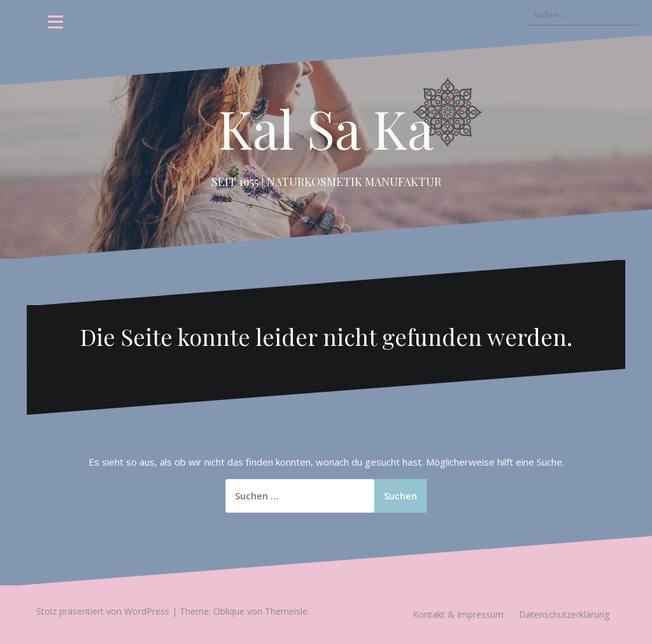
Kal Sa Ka (326, 128)
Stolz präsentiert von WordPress (103, 611)
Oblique (229, 611)
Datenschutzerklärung (564, 614)
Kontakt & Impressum (458, 614)
